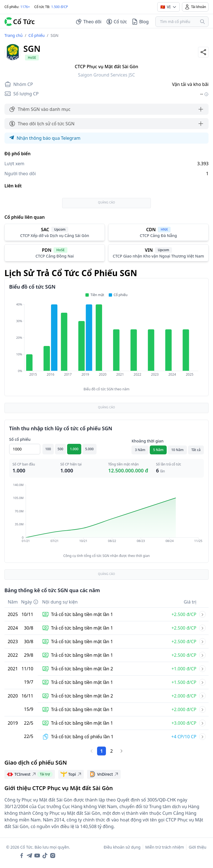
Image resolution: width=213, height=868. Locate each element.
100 (48, 449)
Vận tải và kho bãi (190, 84)
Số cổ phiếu (20, 439)
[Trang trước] (92, 751)
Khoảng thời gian (147, 441)
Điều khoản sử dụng (122, 847)
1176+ (25, 7)
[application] (106, 343)
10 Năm (177, 450)
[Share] (203, 52)
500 (61, 449)
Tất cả (196, 450)
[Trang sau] (121, 751)
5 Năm (158, 450)
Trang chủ (13, 35)
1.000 (74, 449)
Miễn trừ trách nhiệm (165, 847)
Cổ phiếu (37, 35)
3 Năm (140, 450)
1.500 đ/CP (60, 7)
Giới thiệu (197, 847)
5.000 (89, 449)
